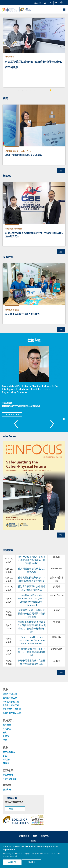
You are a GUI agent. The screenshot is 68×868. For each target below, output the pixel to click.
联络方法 (7, 790)
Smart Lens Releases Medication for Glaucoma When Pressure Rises (32, 640)
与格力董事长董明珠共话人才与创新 (24, 155)
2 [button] (23, 90)
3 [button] (27, 90)
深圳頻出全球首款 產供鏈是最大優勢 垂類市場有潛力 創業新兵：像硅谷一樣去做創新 (32, 627)
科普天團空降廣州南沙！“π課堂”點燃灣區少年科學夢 (32, 579)
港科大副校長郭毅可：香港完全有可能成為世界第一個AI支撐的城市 (32, 560)
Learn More (12, 414)
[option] (34, 52)
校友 (5, 732)
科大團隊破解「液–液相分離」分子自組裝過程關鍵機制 (32, 652)
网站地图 (45, 836)
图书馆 (6, 763)
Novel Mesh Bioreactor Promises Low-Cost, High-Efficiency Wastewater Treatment (32, 600)
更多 (61, 171)
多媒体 (6, 756)
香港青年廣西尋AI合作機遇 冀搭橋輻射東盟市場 (32, 588)
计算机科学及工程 (11, 702)
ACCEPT (12, 862)
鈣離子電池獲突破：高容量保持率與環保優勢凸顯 (32, 662)
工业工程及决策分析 (12, 709)
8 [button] (47, 90)
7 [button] (43, 90)
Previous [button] (6, 52)
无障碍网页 (24, 836)
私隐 (35, 836)
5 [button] (35, 90)
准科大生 (7, 725)
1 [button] (19, 90)
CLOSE (31, 862)
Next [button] (62, 52)
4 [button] (31, 90)
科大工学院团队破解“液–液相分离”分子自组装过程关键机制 (34, 64)
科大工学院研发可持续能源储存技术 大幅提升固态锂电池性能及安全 (34, 235)
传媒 (5, 740)
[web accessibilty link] (38, 821)
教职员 (6, 736)
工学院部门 (8, 775)
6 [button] (39, 90)
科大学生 (7, 729)
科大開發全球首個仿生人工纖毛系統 (32, 570)
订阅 (11, 809)
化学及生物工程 (10, 694)
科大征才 (7, 759)
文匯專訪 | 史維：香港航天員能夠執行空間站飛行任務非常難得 (32, 613)
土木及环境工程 (10, 698)
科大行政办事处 (10, 779)
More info (14, 856)
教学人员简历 (9, 752)
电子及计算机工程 (11, 705)
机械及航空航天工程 (12, 713)
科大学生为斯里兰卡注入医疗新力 (23, 314)
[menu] (64, 10)
